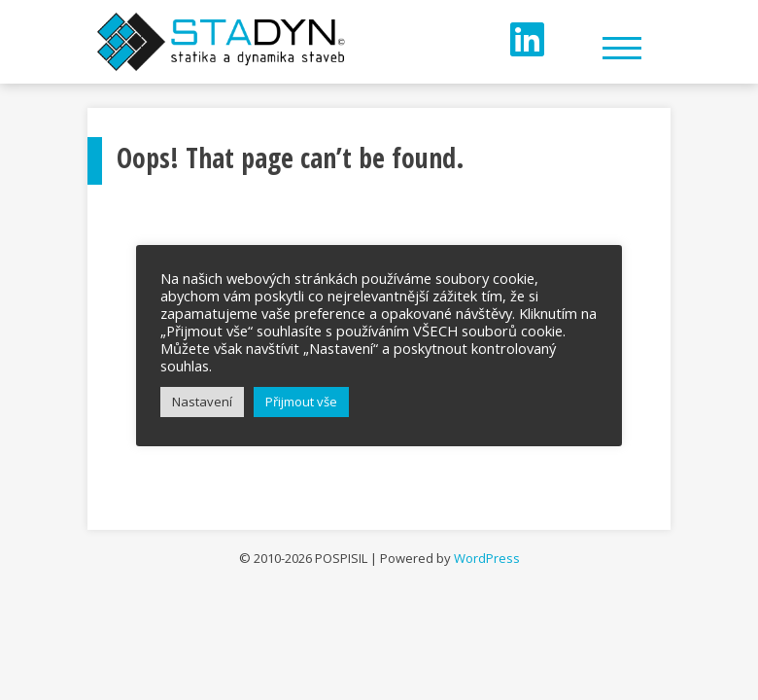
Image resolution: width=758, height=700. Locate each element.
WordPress (487, 558)
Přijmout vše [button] (301, 402)
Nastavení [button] (202, 402)
